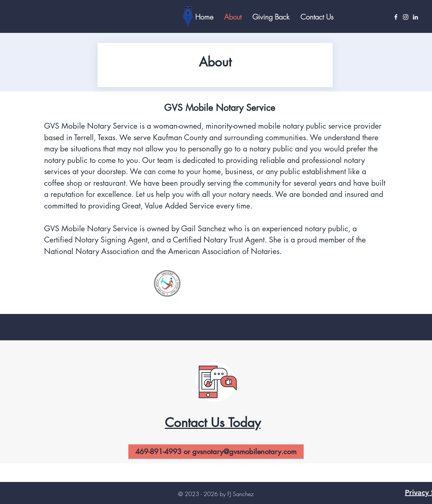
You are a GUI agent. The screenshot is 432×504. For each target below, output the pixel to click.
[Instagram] (406, 17)
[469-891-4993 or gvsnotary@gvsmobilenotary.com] (216, 452)
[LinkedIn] (415, 17)
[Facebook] (396, 17)
